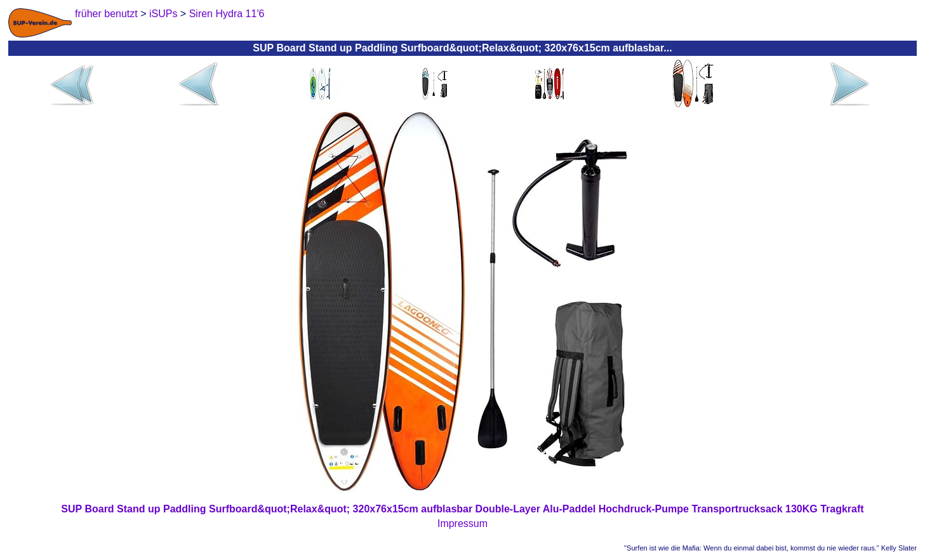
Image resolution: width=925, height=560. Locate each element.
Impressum (462, 523)
